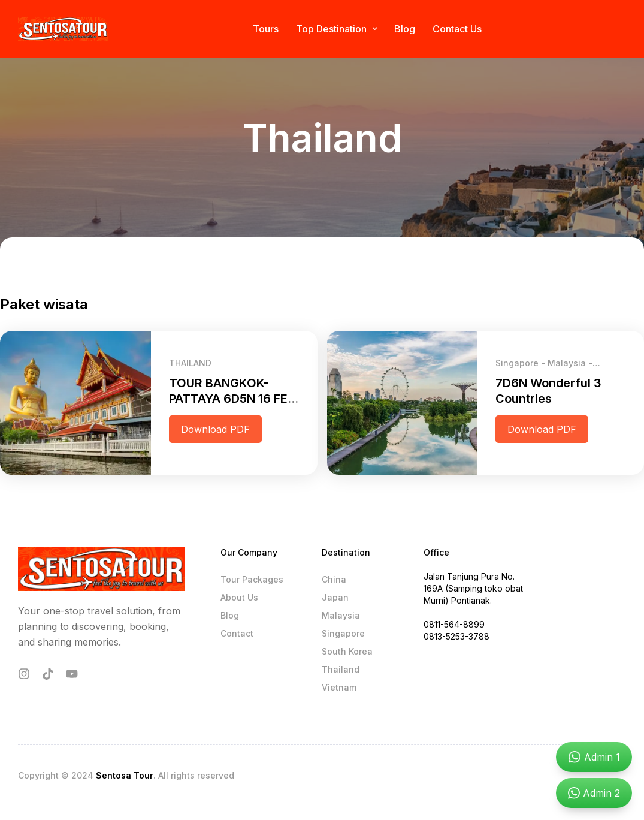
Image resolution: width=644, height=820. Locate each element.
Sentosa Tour (125, 775)
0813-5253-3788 (456, 636)
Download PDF (215, 429)
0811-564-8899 (454, 624)
